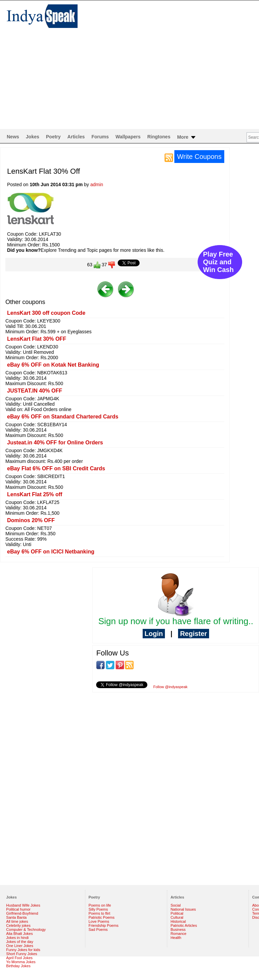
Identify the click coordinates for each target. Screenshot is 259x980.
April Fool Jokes (19, 958)
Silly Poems (98, 909)
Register (194, 634)
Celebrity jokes (18, 925)
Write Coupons (199, 157)
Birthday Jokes (18, 966)
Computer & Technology (26, 930)
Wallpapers (128, 137)
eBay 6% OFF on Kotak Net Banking (53, 365)
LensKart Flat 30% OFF (37, 339)
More (187, 137)
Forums (100, 137)
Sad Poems (98, 930)
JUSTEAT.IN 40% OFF (35, 391)
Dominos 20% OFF (31, 520)
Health (176, 938)
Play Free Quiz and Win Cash (218, 262)
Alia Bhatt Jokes (19, 934)
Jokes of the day (20, 942)
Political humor (18, 909)
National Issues (183, 909)
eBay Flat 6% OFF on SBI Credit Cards (56, 468)
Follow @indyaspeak (170, 687)
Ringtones (159, 137)
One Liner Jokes (20, 946)
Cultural (177, 917)
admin (97, 184)
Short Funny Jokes (22, 954)
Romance (179, 934)
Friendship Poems (104, 925)
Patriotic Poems (102, 917)
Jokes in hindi (17, 938)
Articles (76, 137)
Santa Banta (16, 917)
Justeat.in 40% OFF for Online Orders (55, 443)
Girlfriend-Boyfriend (22, 913)
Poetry (53, 137)
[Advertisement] (129, 78)
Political (177, 913)
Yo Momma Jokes (21, 962)
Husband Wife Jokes (23, 905)
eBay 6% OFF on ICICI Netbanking (51, 552)
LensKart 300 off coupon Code (46, 313)
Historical (178, 921)
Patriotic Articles (184, 925)
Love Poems (99, 921)
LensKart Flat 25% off (35, 494)
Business (178, 930)
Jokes (33, 137)
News (13, 137)
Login (154, 634)
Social (176, 905)
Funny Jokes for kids (23, 950)
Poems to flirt (99, 913)
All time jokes (17, 921)
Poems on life (100, 905)
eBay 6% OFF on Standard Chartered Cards (63, 417)
